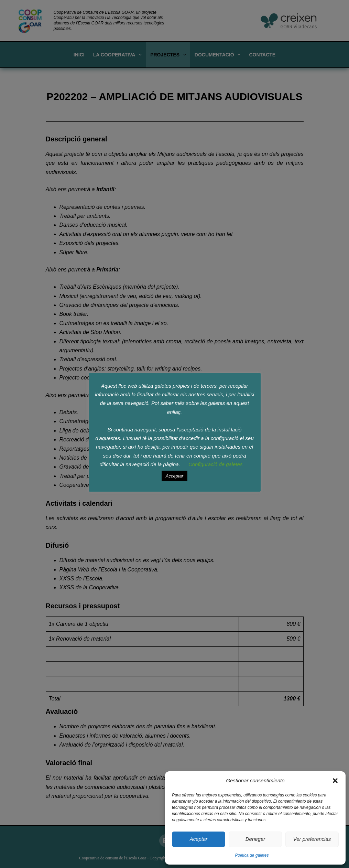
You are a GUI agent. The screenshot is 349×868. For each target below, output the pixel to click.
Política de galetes (252, 855)
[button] (335, 781)
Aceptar (199, 839)
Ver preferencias (312, 839)
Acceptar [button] (174, 476)
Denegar (255, 839)
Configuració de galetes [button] (216, 464)
